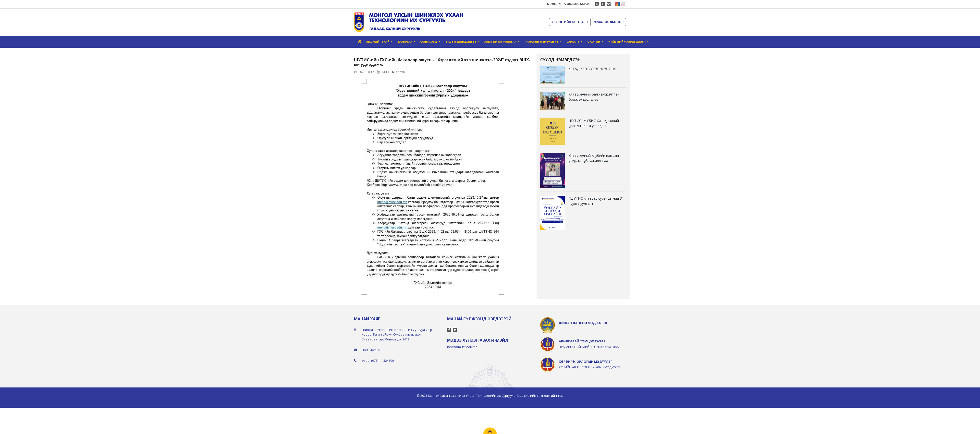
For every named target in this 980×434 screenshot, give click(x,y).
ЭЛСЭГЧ (554, 4)
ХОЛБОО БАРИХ (577, 4)
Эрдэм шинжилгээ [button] (461, 42)
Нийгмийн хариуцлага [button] (627, 42)
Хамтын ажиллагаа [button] (501, 42)
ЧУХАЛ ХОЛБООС (609, 22)
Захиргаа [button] (405, 42)
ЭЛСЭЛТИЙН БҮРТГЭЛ (570, 22)
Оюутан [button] (594, 42)
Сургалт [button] (573, 42)
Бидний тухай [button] (378, 42)
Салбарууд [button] (429, 42)
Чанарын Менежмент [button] (542, 42)
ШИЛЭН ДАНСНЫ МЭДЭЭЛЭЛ (583, 323)
